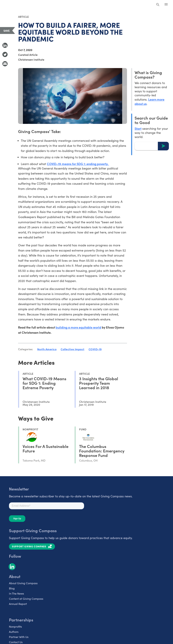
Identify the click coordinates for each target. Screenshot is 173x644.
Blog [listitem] (12, 588)
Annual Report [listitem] (18, 604)
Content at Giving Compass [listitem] (26, 599)
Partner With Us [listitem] (19, 637)
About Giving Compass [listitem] (23, 583)
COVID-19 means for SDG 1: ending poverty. (78, 164)
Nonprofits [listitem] (15, 627)
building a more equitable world (78, 327)
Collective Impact (73, 349)
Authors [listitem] (14, 632)
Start (138, 128)
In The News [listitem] (16, 593)
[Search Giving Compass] (158, 5)
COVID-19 (95, 349)
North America (47, 349)
